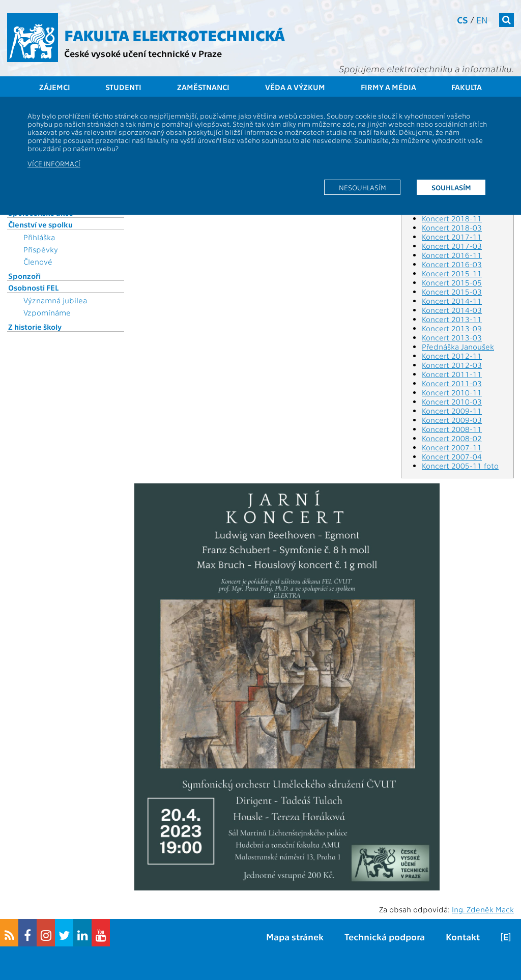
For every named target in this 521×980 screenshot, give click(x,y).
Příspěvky (41, 249)
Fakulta (467, 87)
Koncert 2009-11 (452, 411)
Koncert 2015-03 (452, 292)
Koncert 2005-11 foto (460, 466)
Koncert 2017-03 (452, 246)
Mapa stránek (295, 936)
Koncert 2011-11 (452, 374)
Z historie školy (35, 327)
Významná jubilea (55, 300)
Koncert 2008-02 (452, 438)
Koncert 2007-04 (452, 456)
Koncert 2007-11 (452, 447)
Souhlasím (451, 187)
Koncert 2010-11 (452, 392)
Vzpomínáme (47, 312)
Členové (38, 262)
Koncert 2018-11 (452, 218)
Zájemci (55, 87)
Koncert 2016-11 (452, 255)
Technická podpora (385, 936)
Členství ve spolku (40, 224)
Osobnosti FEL (33, 287)
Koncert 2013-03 (452, 337)
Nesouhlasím (363, 187)
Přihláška (39, 237)
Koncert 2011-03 (452, 383)
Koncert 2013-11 (452, 319)
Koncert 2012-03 (452, 365)
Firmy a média (388, 87)
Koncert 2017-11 (452, 237)
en (482, 20)
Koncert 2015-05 (452, 282)
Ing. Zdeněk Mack (483, 909)
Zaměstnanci (203, 87)
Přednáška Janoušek (458, 347)
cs (462, 20)
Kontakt (463, 936)
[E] (506, 936)
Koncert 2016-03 (452, 264)
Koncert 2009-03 (452, 420)
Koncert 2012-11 (452, 356)
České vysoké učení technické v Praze (143, 53)
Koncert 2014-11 (452, 301)
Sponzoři (24, 276)
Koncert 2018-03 (452, 227)
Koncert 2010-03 (452, 401)
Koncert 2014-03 (452, 310)
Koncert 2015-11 (452, 273)
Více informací (54, 163)
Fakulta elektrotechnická (175, 35)
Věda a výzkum (295, 87)
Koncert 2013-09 (452, 328)
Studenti (123, 87)
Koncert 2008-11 (452, 429)
